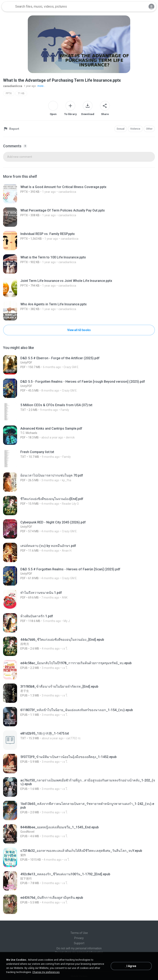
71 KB (21, 93)
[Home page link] (8, 7)
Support (79, 943)
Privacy (79, 938)
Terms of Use (79, 933)
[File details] (79, 194)
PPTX (9, 93)
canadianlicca (13, 86)
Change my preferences (46, 972)
